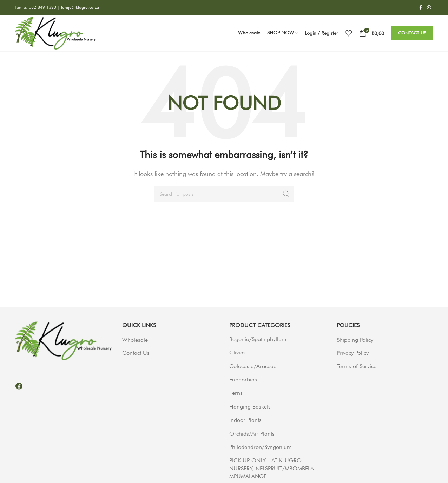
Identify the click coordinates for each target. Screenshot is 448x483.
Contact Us (412, 33)
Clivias (238, 353)
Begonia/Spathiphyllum (258, 339)
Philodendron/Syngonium (261, 447)
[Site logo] (55, 32)
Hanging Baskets (250, 407)
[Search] (224, 194)
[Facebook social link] (421, 8)
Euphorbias (243, 380)
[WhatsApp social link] (429, 8)
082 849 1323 (43, 7)
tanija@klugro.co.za (80, 7)
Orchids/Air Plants (252, 434)
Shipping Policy (355, 340)
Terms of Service (357, 366)
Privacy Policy (353, 353)
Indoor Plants (245, 420)
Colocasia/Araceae (253, 366)
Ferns (236, 393)
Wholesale (135, 340)
